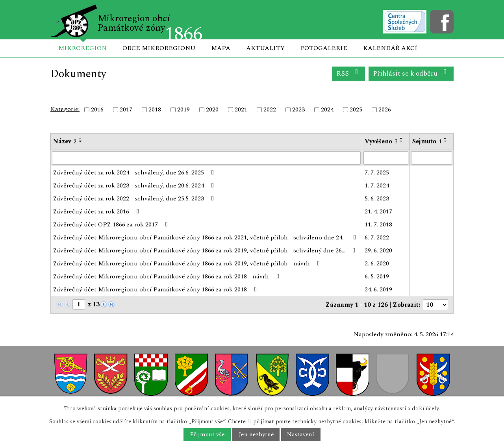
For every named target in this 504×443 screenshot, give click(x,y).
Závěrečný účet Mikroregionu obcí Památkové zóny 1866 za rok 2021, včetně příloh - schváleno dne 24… (206, 237)
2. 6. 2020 (377, 263)
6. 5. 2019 (377, 276)
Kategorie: (65, 109)
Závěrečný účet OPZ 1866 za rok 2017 (112, 224)
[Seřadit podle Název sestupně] (81, 141)
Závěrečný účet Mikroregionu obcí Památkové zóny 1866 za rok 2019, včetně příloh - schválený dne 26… (206, 250)
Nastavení (301, 435)
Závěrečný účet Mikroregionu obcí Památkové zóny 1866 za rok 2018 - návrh (167, 276)
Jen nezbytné (256, 435)
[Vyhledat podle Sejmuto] (432, 158)
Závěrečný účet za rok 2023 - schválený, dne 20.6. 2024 (135, 185)
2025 (356, 109)
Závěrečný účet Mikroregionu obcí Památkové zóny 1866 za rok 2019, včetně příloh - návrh (188, 263)
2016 (97, 109)
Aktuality (265, 48)
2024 (327, 109)
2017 (126, 109)
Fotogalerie (324, 48)
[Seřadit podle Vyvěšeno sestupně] (402, 141)
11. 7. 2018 (378, 224)
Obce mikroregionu (159, 48)
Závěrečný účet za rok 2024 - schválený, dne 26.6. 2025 (135, 172)
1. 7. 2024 (377, 185)
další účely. (426, 409)
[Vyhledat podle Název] (206, 158)
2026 (385, 109)
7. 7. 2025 (377, 172)
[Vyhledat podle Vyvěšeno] (386, 158)
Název (65, 141)
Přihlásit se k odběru (411, 73)
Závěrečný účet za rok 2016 (97, 211)
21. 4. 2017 (378, 211)
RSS (349, 73)
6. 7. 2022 (377, 237)
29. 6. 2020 (378, 250)
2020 (212, 109)
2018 (155, 109)
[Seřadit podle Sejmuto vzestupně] (446, 138)
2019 (183, 109)
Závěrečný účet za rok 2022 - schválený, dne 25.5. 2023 (135, 198)
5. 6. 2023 (377, 198)
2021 (241, 109)
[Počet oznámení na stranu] (435, 305)
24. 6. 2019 (378, 289)
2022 (270, 109)
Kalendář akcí (390, 48)
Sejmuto (427, 141)
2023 (298, 109)
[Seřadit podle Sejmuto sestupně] (446, 141)
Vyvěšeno (381, 141)
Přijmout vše (207, 435)
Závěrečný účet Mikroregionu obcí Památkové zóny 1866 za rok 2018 (156, 289)
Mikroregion (82, 48)
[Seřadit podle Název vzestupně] (81, 138)
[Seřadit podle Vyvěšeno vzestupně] (402, 138)
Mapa (221, 48)
